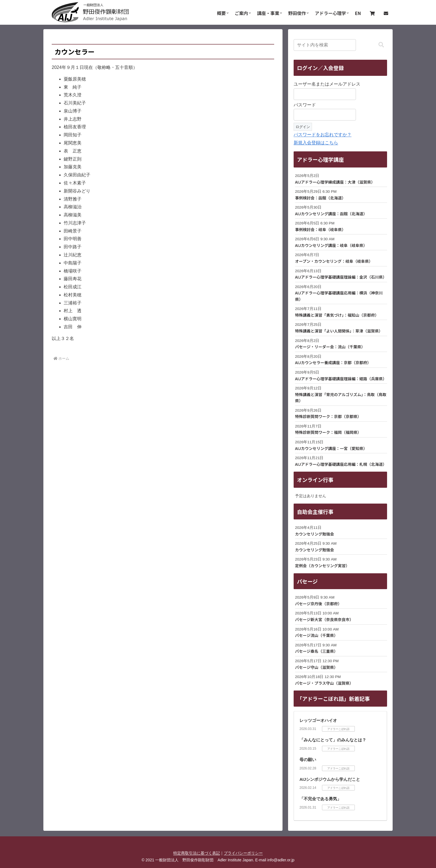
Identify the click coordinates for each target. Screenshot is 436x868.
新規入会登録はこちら (316, 143)
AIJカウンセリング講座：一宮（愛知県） (331, 448)
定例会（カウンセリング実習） (322, 566)
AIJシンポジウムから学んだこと (330, 779)
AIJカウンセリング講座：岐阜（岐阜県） (331, 245)
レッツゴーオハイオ (318, 720)
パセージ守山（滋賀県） (316, 667)
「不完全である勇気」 (320, 799)
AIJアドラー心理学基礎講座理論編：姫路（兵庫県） (341, 379)
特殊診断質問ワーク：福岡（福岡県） (328, 432)
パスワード (305, 105)
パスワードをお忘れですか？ (323, 135)
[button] (381, 45)
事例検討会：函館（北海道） (320, 198)
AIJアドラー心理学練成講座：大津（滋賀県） (335, 182)
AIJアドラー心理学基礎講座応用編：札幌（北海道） (341, 464)
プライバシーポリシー (243, 853)
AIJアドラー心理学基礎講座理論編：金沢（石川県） (341, 277)
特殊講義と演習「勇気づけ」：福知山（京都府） (337, 315)
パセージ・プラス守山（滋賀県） (324, 683)
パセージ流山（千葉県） (316, 635)
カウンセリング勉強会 (314, 534)
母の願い (308, 760)
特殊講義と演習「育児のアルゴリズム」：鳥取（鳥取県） (341, 397)
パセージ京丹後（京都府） (318, 604)
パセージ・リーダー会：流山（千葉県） (330, 347)
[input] (325, 45)
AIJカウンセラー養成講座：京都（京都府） (333, 362)
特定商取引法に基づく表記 (197, 853)
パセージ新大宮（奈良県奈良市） (324, 619)
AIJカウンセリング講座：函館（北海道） (331, 214)
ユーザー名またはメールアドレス (327, 84)
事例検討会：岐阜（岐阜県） (320, 229)
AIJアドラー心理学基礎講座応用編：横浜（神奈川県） (339, 296)
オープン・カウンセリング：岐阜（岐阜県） (334, 261)
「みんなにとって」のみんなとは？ (333, 740)
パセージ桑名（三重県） (316, 651)
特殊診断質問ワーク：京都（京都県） (328, 416)
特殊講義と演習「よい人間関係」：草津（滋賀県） (339, 331)
